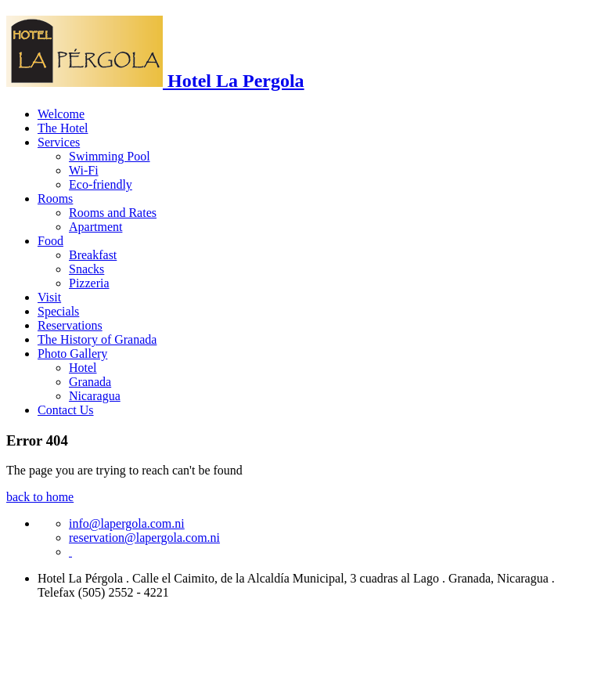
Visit (49, 297)
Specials (58, 311)
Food (50, 241)
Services (59, 142)
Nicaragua (95, 396)
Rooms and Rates (113, 213)
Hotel (83, 368)
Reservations (70, 325)
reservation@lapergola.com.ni (144, 538)
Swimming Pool (110, 156)
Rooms (55, 198)
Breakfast (93, 255)
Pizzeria (89, 283)
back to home (40, 497)
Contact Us (66, 410)
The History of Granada (97, 339)
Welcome (61, 114)
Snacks (86, 269)
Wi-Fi (84, 170)
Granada (90, 382)
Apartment (95, 227)
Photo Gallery (72, 354)
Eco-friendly (101, 184)
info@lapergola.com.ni (127, 523)
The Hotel (63, 128)
